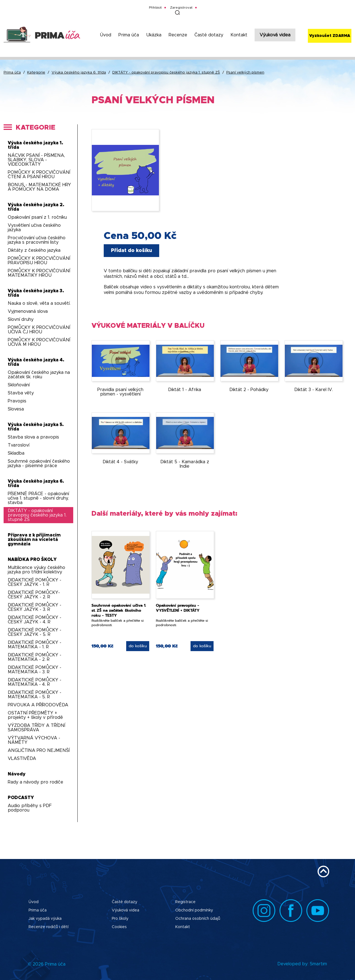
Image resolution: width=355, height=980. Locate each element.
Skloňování (19, 385)
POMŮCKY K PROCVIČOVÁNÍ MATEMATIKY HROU (39, 273)
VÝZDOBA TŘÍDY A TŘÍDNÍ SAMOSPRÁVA (36, 728)
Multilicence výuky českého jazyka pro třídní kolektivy (36, 570)
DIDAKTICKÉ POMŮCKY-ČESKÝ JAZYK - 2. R (34, 595)
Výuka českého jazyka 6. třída (79, 73)
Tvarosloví (19, 445)
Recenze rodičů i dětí (49, 927)
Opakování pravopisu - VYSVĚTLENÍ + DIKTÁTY (178, 608)
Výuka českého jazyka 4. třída (36, 362)
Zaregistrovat (181, 7)
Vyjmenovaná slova (28, 311)
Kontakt (239, 35)
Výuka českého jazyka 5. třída (36, 427)
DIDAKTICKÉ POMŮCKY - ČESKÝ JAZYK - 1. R (35, 582)
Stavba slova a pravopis (33, 437)
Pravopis (17, 401)
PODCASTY (21, 798)
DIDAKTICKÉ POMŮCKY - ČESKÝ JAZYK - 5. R (35, 632)
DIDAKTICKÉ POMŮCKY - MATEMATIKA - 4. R (35, 682)
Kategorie (36, 73)
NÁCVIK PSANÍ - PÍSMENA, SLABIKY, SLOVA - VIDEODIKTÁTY (36, 160)
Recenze (178, 35)
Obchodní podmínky (194, 910)
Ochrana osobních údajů (198, 919)
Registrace (185, 902)
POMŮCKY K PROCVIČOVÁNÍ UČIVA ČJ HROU (39, 330)
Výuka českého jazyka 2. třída (36, 207)
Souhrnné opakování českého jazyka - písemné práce (39, 463)
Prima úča (129, 35)
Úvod (106, 35)
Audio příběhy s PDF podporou (30, 808)
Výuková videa (275, 35)
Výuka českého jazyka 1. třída (35, 145)
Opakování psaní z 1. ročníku (37, 217)
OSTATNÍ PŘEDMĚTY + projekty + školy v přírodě (35, 715)
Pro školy (120, 919)
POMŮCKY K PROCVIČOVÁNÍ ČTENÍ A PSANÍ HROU (39, 175)
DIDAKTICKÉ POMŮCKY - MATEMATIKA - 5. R (35, 695)
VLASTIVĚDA (22, 759)
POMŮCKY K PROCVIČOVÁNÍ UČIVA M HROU (39, 342)
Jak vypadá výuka (45, 919)
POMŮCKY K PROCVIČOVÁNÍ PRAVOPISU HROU (39, 261)
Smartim (318, 964)
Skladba (16, 453)
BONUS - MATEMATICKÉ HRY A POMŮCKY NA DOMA (39, 187)
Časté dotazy (209, 35)
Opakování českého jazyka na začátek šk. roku (39, 375)
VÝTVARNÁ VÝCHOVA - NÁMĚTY (34, 740)
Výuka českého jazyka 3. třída (36, 293)
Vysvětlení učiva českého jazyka (34, 228)
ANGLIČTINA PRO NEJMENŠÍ (39, 750)
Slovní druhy (21, 319)
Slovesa (16, 409)
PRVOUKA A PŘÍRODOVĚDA (38, 705)
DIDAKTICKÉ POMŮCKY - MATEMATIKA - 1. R (35, 645)
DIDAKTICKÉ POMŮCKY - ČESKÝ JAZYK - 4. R (35, 620)
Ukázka (154, 35)
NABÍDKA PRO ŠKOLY (32, 560)
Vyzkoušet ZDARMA (330, 36)
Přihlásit (155, 7)
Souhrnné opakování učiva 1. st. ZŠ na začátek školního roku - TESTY (119, 610)
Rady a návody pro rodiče (35, 782)
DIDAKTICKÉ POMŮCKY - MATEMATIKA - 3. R (35, 670)
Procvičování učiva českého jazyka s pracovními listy (37, 240)
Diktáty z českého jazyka (34, 250)
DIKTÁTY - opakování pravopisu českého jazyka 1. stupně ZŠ (166, 73)
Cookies (119, 927)
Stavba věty (21, 393)
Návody (17, 774)
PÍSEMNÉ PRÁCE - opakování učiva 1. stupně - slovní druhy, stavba (38, 498)
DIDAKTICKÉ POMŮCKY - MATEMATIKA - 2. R (35, 657)
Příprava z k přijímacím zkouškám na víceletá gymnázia (34, 540)
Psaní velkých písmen (245, 73)
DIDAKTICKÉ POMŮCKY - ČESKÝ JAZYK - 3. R (35, 607)
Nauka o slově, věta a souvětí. (39, 303)
